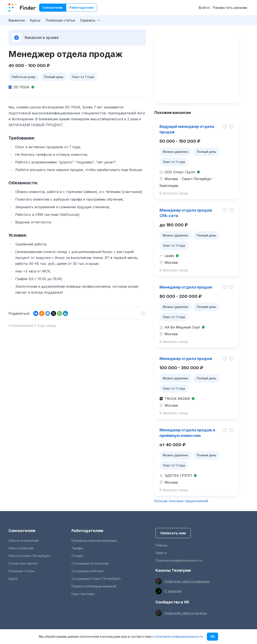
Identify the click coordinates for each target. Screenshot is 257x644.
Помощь (162, 545)
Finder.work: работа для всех (186, 613)
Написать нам (173, 533)
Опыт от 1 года (83, 77)
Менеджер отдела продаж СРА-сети (186, 213)
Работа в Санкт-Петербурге (30, 556)
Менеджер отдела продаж (186, 287)
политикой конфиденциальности (179, 636)
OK (212, 636)
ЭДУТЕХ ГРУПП (178, 476)
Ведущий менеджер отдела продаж (187, 129)
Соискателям (22, 531)
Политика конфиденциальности (179, 560)
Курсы (35, 20)
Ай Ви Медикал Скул (182, 327)
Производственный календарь (94, 541)
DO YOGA (21, 87)
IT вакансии (173, 591)
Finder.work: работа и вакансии (187, 581)
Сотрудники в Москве (88, 571)
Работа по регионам (24, 541)
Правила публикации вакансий (94, 586)
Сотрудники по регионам (90, 563)
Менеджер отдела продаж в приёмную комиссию (187, 433)
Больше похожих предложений (181, 501)
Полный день (54, 77)
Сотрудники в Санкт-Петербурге (96, 579)
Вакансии (17, 20)
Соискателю (53, 8)
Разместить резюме (230, 8)
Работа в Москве (21, 548)
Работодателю (82, 8)
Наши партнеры (83, 594)
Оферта (161, 553)
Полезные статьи (60, 20)
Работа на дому (24, 77)
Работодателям (87, 531)
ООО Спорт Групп (180, 172)
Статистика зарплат (23, 563)
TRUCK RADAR (177, 399)
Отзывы (77, 556)
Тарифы (77, 548)
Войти (204, 8)
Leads (169, 256)
